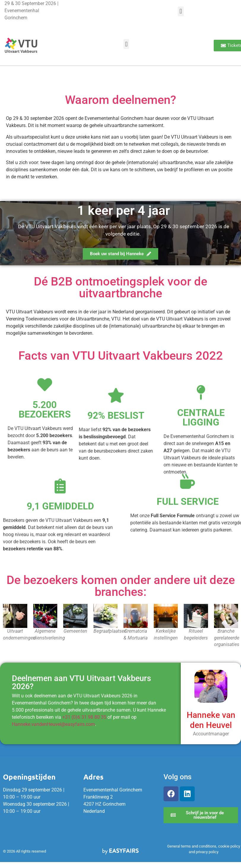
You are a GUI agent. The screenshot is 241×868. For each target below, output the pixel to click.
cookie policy (229, 846)
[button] (181, 11)
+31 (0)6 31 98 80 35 (84, 717)
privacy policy (207, 852)
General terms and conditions (192, 846)
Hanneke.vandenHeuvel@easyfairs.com (53, 724)
